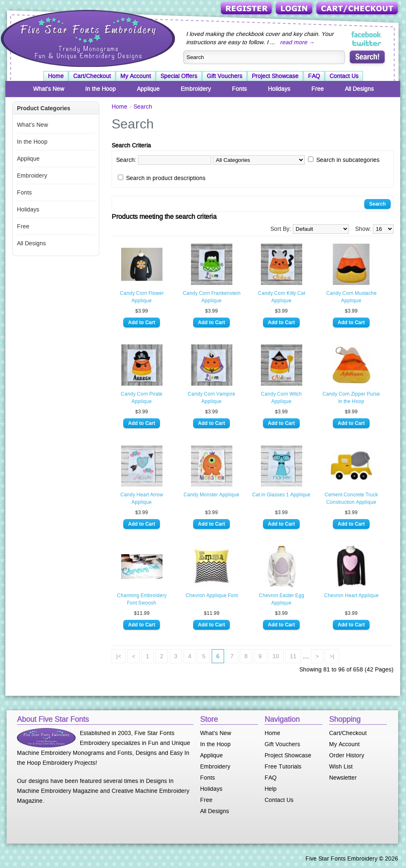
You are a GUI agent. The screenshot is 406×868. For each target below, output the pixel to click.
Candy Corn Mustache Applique (351, 297)
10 (276, 656)
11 (293, 656)
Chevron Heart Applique (351, 595)
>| (332, 656)
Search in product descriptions (166, 178)
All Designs (359, 89)
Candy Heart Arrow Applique (142, 498)
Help (271, 789)
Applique (148, 89)
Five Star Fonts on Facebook (367, 35)
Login (295, 9)
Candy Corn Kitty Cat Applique (282, 297)
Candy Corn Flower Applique (142, 297)
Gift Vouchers (224, 76)
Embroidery (196, 89)
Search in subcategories (348, 160)
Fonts (239, 89)
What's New (49, 89)
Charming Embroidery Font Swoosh (142, 599)
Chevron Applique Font (212, 595)
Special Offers (179, 76)
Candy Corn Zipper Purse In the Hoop (351, 398)
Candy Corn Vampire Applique (211, 398)
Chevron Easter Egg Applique (282, 599)
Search (143, 107)
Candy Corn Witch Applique (281, 398)
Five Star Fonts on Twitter (367, 43)
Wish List (341, 766)
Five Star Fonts (87, 38)
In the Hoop (100, 89)
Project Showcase (275, 76)
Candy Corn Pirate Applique (142, 398)
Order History (347, 755)
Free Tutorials (283, 766)
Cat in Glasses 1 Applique (281, 495)
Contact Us (344, 76)
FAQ (314, 76)
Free (318, 89)
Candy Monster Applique (211, 495)
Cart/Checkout (358, 9)
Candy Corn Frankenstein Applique (212, 297)
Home (56, 76)
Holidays (279, 89)
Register (247, 9)
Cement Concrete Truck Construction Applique (351, 498)
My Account (136, 76)
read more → (297, 42)
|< (119, 656)
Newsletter (343, 778)
